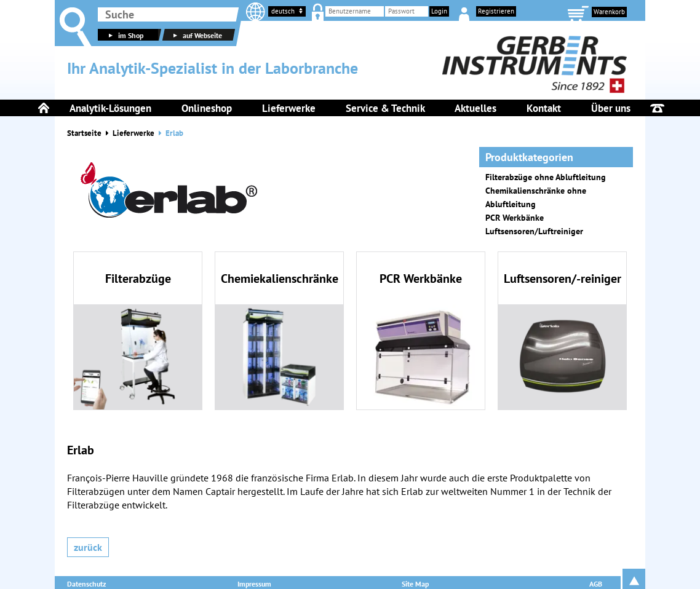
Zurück (88, 547)
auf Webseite (196, 35)
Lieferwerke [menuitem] (289, 108)
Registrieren (496, 11)
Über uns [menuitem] (611, 108)
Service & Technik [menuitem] (385, 108)
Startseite (84, 133)
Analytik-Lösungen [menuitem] (110, 108)
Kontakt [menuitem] (544, 108)
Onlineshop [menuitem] (207, 108)
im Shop (125, 35)
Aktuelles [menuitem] (475, 108)
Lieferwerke (133, 133)
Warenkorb (609, 12)
